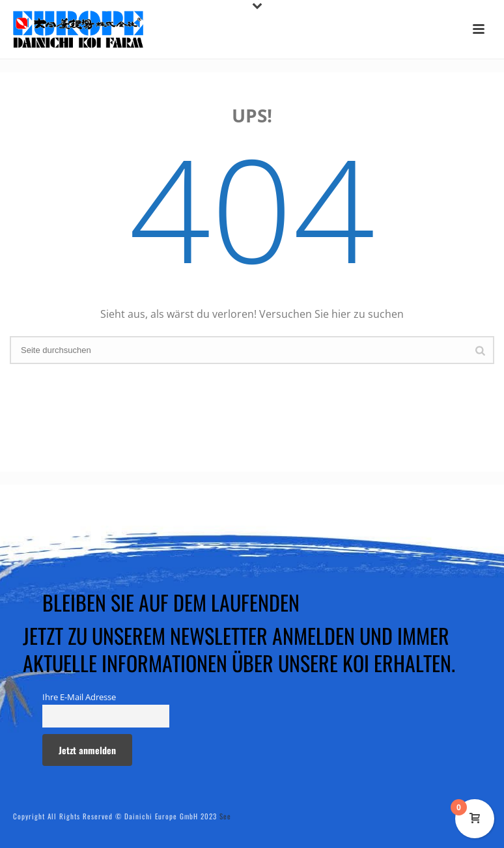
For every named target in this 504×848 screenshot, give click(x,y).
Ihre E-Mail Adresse (79, 697)
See (225, 816)
